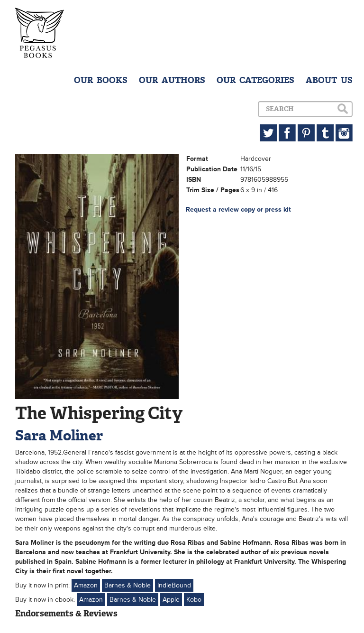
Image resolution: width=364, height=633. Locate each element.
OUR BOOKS (101, 80)
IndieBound (174, 585)
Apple (171, 600)
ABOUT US (329, 80)
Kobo (194, 600)
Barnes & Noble (127, 585)
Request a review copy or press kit (238, 209)
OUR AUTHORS (172, 80)
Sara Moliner (59, 435)
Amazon (86, 585)
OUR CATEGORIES (255, 80)
